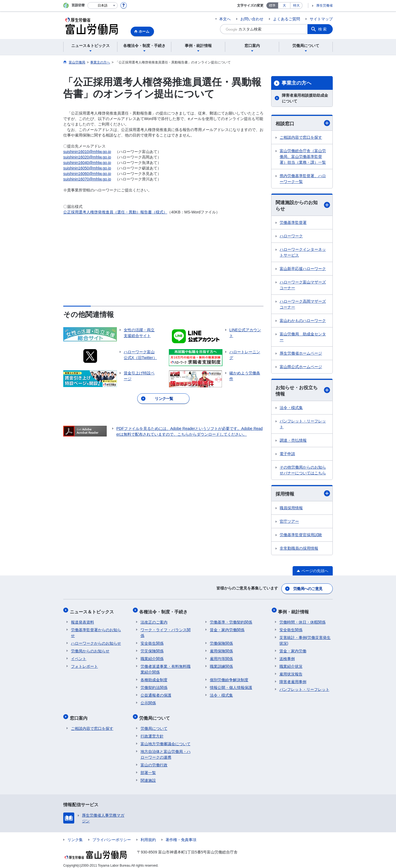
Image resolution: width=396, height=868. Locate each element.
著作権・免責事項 (181, 835)
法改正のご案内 (154, 620)
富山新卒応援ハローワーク (303, 269)
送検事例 (287, 656)
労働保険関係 (221, 641)
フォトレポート (84, 664)
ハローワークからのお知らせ (96, 641)
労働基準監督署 (293, 223)
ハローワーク (291, 237)
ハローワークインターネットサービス (303, 253)
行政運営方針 (152, 731)
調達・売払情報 (293, 442)
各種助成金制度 (154, 678)
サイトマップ (321, 19)
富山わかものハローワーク (303, 321)
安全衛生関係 (152, 641)
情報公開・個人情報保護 (231, 685)
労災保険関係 (152, 649)
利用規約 (148, 835)
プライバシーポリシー (112, 835)
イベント (79, 656)
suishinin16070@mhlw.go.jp (87, 179)
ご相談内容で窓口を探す (301, 138)
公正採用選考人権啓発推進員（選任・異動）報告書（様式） (115, 212)
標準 (272, 5)
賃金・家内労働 (293, 649)
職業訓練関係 (221, 664)
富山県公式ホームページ (301, 368)
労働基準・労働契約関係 (231, 620)
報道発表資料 (82, 620)
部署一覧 (148, 768)
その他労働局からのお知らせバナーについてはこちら (303, 471)
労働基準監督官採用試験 (301, 536)
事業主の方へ (296, 83)
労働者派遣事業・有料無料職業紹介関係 (166, 667)
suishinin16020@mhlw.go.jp (87, 157)
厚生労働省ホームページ (301, 354)
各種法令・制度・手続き (165, 611)
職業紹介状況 (291, 664)
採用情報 (303, 495)
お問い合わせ (252, 19)
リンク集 (75, 835)
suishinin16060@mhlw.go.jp (87, 174)
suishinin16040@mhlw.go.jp (87, 163)
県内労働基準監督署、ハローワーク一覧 (303, 179)
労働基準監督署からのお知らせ (96, 631)
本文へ (225, 19)
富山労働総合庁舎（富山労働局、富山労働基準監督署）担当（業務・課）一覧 (303, 157)
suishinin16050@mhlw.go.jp (87, 168)
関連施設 (148, 776)
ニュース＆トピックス (93, 611)
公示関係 (148, 701)
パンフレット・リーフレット (303, 425)
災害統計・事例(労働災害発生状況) (305, 638)
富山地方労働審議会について (166, 739)
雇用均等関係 (221, 656)
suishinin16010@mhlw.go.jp (87, 152)
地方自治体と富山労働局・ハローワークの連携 (166, 750)
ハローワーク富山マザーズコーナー (303, 286)
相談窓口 (303, 123)
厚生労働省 (324, 5)
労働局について (156, 715)
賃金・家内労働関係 (227, 628)
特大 (296, 5)
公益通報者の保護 (156, 693)
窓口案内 (80, 715)
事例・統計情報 (295, 611)
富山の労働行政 (154, 760)
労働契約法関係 (154, 685)
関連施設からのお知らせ (303, 206)
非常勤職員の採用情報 (299, 550)
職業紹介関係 (152, 656)
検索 (323, 29)
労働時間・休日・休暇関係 (302, 620)
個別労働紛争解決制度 (229, 678)
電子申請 (287, 455)
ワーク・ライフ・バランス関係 (166, 631)
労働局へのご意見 (308, 589)
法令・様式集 (291, 409)
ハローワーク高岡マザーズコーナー (303, 305)
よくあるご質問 (287, 19)
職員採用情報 (291, 509)
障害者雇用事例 (293, 680)
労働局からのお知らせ (90, 649)
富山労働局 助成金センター (303, 338)
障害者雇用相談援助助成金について (305, 98)
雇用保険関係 (221, 649)
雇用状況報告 (291, 672)
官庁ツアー (289, 523)
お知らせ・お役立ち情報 (303, 392)
